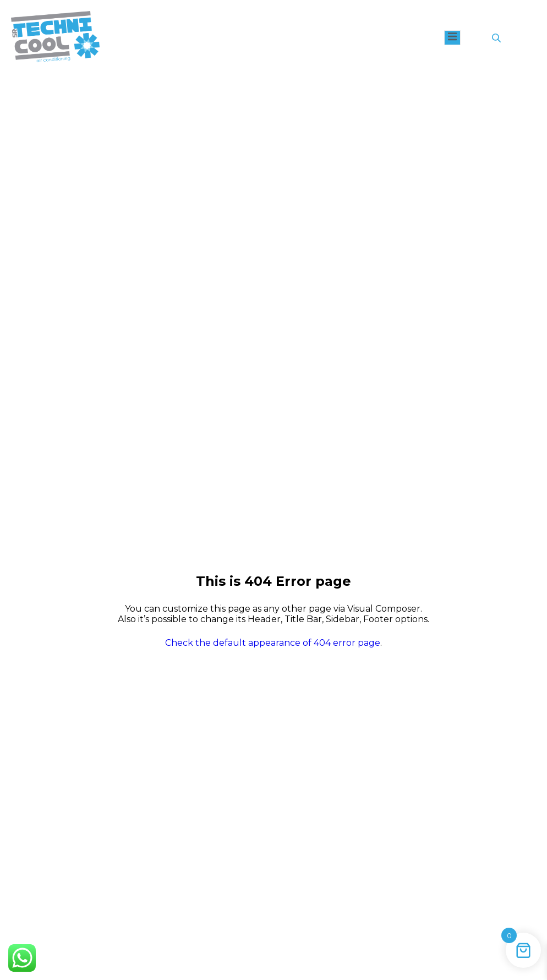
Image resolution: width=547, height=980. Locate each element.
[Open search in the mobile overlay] (497, 38)
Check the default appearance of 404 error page (273, 643)
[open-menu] (452, 37)
